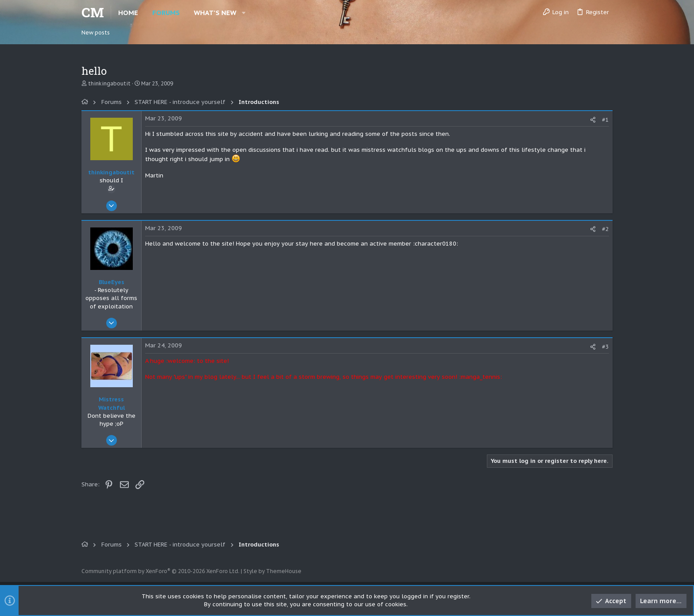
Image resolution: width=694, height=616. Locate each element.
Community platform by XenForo (160, 571)
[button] (244, 13)
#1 (605, 120)
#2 (605, 229)
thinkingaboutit (109, 83)
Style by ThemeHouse (272, 571)
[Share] (593, 120)
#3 (605, 347)
